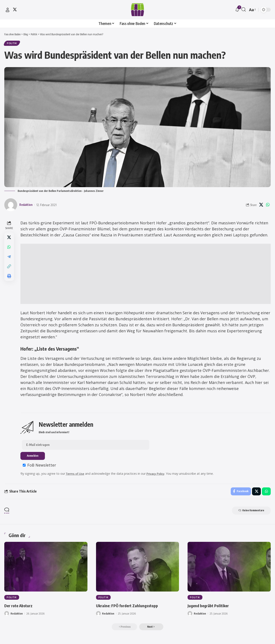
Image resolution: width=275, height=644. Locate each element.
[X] (15, 9)
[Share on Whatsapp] (268, 206)
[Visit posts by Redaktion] (11, 206)
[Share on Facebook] (240, 493)
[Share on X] (261, 206)
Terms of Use (76, 475)
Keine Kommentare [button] (249, 513)
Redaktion (27, 206)
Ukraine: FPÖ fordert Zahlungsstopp (133, 608)
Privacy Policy (158, 475)
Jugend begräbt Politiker (212, 608)
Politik (12, 44)
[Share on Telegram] (9, 259)
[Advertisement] (146, 275)
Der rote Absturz (21, 608)
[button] (8, 10)
